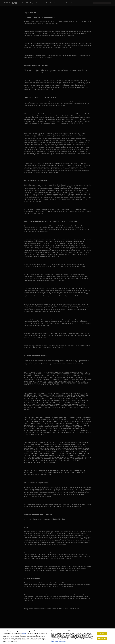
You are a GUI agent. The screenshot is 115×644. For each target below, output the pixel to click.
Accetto (102, 634)
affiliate (25, 634)
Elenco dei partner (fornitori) (59, 642)
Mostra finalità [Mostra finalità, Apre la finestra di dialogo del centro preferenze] (102, 639)
